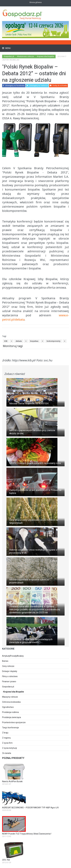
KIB (6, 341)
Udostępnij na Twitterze (37, 86)
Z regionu (6, 738)
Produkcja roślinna (10, 712)
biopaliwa (34, 341)
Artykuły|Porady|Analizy (13, 656)
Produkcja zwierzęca (11, 717)
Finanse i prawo (9, 681)
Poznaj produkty (13, 758)
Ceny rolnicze (8, 666)
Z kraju (5, 733)
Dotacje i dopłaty (10, 671)
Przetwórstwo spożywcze (14, 722)
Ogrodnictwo (8, 707)
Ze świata (7, 753)
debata (19, 341)
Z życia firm (7, 743)
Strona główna (35, 2)
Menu (8, 48)
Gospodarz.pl (8, 687)
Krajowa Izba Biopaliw (14, 692)
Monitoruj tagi (13, 346)
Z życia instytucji (9, 748)
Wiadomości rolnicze (25, 56)
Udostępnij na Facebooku (14, 86)
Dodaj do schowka (58, 86)
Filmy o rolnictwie (10, 676)
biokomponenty (54, 341)
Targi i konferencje (10, 728)
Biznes (5, 661)
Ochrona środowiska (11, 702)
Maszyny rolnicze (10, 697)
